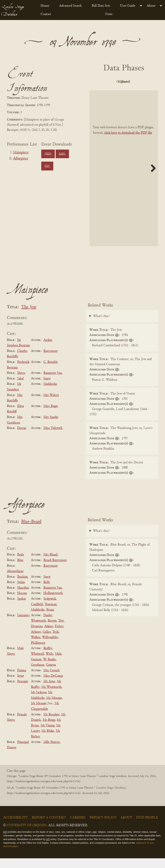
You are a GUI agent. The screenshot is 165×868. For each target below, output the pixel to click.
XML (62, 154)
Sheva (21, 383)
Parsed (134, 92)
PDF (111, 82)
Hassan (22, 603)
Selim (21, 592)
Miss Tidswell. (53, 438)
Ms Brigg (49, 730)
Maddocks (50, 394)
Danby (48, 625)
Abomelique (15, 581)
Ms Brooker (51, 724)
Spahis (22, 608)
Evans (50, 619)
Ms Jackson (39, 702)
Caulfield (37, 614)
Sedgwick (50, 608)
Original (135, 82)
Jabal (20, 388)
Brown (52, 631)
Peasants (23, 691)
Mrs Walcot (51, 405)
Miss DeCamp (53, 686)
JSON (48, 154)
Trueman (51, 614)
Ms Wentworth (52, 697)
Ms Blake (48, 741)
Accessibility (15, 827)
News (109, 14)
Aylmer (36, 642)
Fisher (59, 636)
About (151, 6)
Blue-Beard (31, 532)
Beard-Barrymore (55, 570)
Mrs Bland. (51, 565)
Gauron (51, 675)
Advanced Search (70, 6)
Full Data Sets (101, 6)
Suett (47, 388)
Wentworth (38, 631)
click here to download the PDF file (128, 142)
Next (152, 178)
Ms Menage (54, 708)
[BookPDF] (124, 178)
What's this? (101, 326)
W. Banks (50, 669)
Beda (21, 565)
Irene (21, 686)
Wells (50, 664)
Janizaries (23, 625)
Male (58, 664)
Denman (37, 636)
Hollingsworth (53, 603)
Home (45, 6)
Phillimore (38, 653)
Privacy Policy (103, 827)
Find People (147, 827)
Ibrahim (23, 586)
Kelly (47, 592)
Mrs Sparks (51, 427)
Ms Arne (49, 691)
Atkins (49, 636)
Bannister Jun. (53, 383)
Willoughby (50, 647)
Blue (20, 570)
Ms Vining (48, 735)
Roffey (48, 658)
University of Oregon (27, 835)
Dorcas (22, 438)
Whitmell (37, 664)
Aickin (48, 350)
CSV (47, 166)
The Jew (29, 317)
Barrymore (51, 361)
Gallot (47, 642)
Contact (46, 14)
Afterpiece (21, 159)
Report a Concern (49, 827)
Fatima (22, 680)
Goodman (38, 675)
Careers (78, 827)
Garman (36, 669)
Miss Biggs (51, 416)
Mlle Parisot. (52, 752)
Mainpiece (21, 153)
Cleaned (111, 92)
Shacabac (23, 597)
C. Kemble (51, 372)
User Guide (128, 6)
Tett (61, 631)
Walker (36, 647)
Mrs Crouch (52, 680)
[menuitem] (46, 6)
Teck (56, 642)
